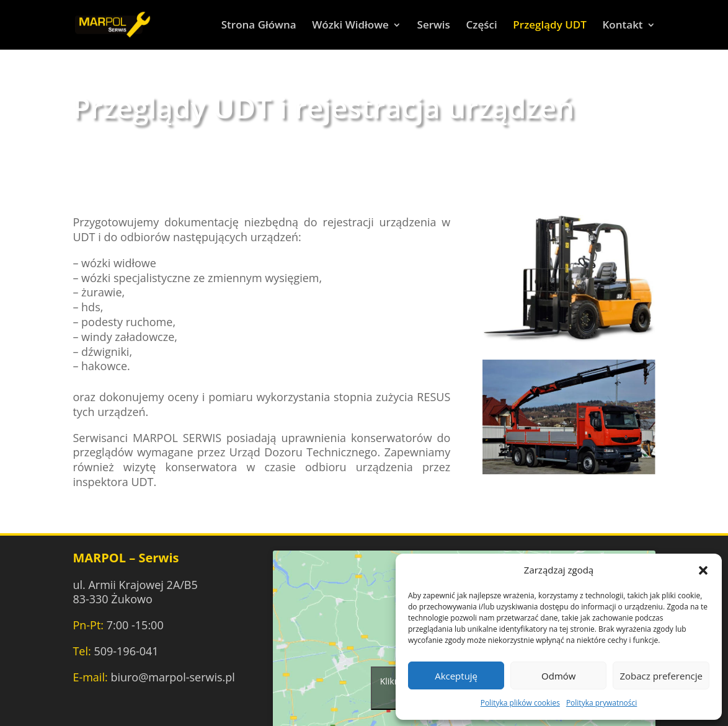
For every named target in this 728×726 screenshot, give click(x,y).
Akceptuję (456, 676)
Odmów (558, 676)
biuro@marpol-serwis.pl (173, 677)
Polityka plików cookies (520, 703)
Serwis (434, 26)
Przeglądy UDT (550, 26)
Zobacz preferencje (661, 676)
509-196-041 (126, 651)
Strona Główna (259, 26)
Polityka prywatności (601, 703)
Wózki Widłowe (350, 26)
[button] (703, 570)
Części (482, 26)
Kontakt (623, 26)
